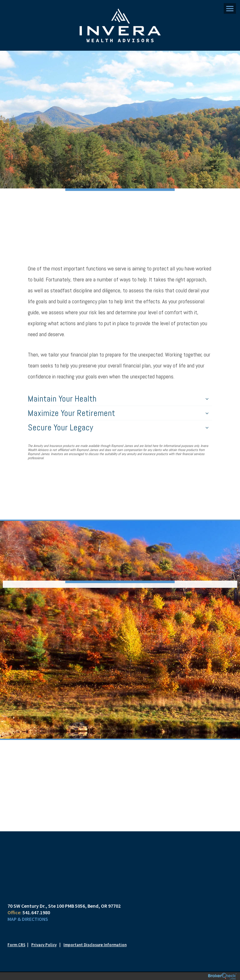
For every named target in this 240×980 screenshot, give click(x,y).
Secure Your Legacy (118, 427)
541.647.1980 (36, 912)
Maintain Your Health (118, 399)
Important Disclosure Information (95, 945)
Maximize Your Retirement (118, 413)
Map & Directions (28, 919)
